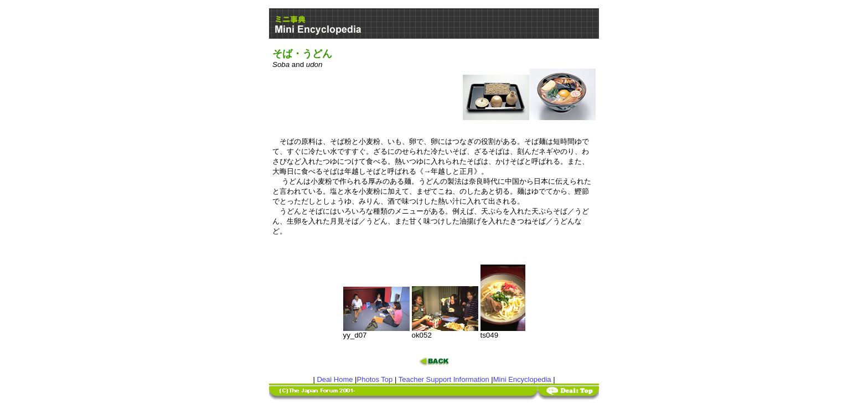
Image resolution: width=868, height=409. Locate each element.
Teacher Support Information (444, 379)
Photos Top (375, 379)
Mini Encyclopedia (522, 379)
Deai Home (335, 379)
